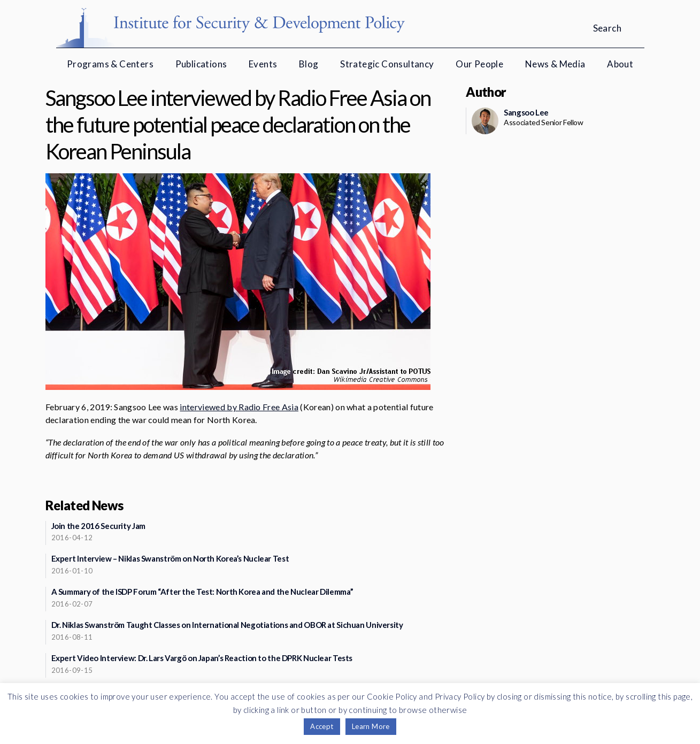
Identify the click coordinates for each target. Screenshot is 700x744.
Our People (479, 64)
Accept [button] (322, 726)
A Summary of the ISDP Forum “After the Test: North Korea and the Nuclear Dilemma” (202, 592)
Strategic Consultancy (387, 64)
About (620, 64)
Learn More (371, 726)
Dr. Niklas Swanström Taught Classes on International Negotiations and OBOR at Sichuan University (227, 625)
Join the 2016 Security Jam (98, 526)
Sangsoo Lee (526, 112)
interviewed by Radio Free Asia (239, 407)
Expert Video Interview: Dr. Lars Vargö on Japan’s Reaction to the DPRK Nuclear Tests (202, 658)
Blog (309, 64)
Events (263, 64)
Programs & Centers (110, 64)
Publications (201, 64)
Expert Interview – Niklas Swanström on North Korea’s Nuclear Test (170, 558)
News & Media (555, 64)
